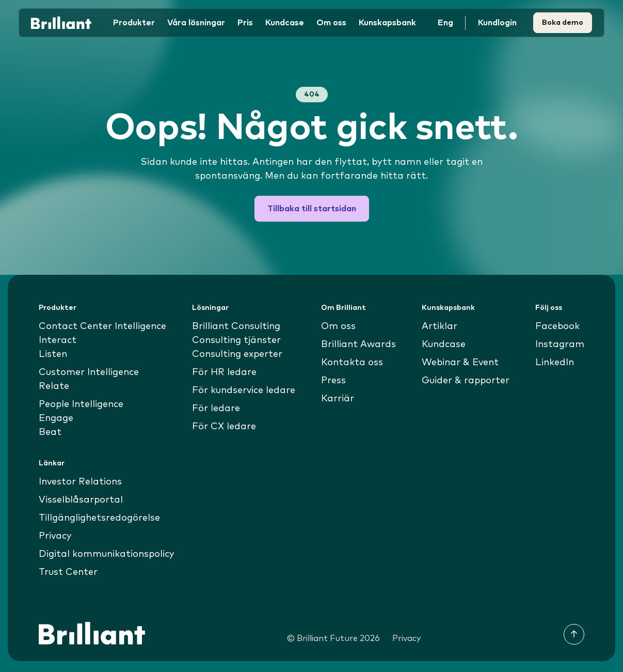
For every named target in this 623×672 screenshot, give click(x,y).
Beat (50, 432)
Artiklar (440, 326)
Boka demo (563, 23)
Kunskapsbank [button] (387, 23)
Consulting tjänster (236, 340)
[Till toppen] (574, 634)
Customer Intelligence (89, 372)
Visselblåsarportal (81, 500)
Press (333, 381)
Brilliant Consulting (236, 326)
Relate (54, 386)
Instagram (560, 345)
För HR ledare (224, 372)
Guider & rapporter (466, 381)
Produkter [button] (134, 23)
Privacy (55, 536)
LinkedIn (555, 363)
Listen (53, 354)
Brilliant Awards (358, 345)
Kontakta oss (352, 363)
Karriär (338, 399)
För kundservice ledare (244, 390)
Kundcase (285, 23)
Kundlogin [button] (497, 23)
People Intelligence (81, 404)
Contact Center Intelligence (102, 326)
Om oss (338, 326)
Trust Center (68, 572)
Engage (56, 418)
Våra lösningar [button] (196, 23)
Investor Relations (80, 482)
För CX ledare (224, 427)
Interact (58, 340)
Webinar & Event (460, 363)
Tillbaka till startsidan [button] (312, 209)
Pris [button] (245, 23)
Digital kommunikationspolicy (107, 554)
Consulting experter (237, 354)
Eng (445, 23)
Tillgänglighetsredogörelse (99, 518)
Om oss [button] (331, 23)
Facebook (557, 326)
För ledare (216, 409)
